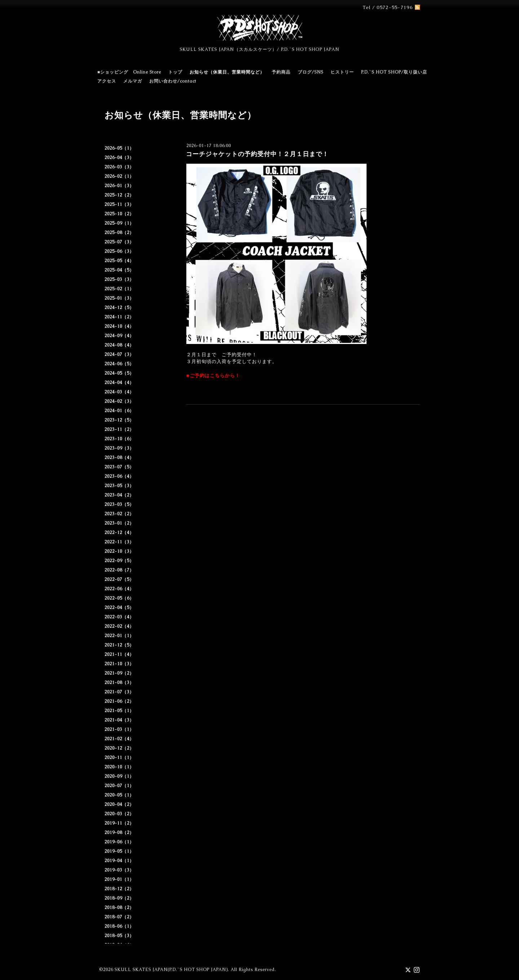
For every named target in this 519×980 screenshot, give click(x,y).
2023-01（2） (119, 523)
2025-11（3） (119, 204)
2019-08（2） (119, 833)
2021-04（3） (119, 720)
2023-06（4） (119, 476)
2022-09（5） (119, 561)
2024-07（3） (119, 354)
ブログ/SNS (310, 72)
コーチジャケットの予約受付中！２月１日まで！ (257, 154)
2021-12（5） (119, 645)
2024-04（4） (119, 383)
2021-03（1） (119, 729)
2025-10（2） (119, 214)
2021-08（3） (119, 683)
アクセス (107, 81)
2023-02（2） (119, 514)
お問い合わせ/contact (173, 81)
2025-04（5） (119, 270)
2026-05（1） (119, 148)
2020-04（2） (119, 804)
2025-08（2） (119, 233)
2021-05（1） (119, 711)
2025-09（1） (119, 223)
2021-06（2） (119, 701)
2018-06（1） (119, 926)
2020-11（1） (119, 758)
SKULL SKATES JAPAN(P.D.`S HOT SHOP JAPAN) (171, 970)
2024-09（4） (119, 336)
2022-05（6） (119, 598)
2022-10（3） (119, 551)
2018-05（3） (119, 936)
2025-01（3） (119, 298)
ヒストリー (342, 72)
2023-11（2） (119, 429)
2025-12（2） (119, 195)
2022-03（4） (119, 617)
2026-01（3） (119, 186)
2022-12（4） (119, 533)
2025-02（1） (119, 289)
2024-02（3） (119, 401)
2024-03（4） (119, 392)
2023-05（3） (119, 486)
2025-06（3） (119, 251)
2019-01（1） (119, 879)
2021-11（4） (119, 654)
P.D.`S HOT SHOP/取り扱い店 (394, 72)
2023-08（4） (119, 458)
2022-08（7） (119, 570)
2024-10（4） (119, 326)
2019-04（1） (119, 861)
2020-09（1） (119, 776)
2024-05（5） (119, 373)
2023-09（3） (119, 448)
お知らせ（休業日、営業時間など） (227, 72)
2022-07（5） (119, 579)
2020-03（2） (119, 814)
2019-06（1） (119, 842)
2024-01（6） (119, 411)
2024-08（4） (119, 345)
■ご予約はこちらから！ (213, 376)
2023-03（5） (119, 504)
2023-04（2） (119, 495)
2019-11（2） (119, 823)
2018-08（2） (119, 908)
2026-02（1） (119, 176)
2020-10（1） (119, 767)
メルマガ (133, 81)
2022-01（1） (119, 636)
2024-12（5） (119, 308)
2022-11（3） (119, 542)
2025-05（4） (119, 261)
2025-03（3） (119, 279)
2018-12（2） (119, 889)
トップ (175, 72)
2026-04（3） (119, 158)
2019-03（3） (119, 870)
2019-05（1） (119, 851)
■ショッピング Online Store (129, 72)
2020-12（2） (119, 748)
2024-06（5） (119, 364)
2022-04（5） (119, 608)
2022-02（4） (119, 626)
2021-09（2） (119, 673)
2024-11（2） (119, 317)
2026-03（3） (119, 167)
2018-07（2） (119, 917)
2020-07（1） (119, 786)
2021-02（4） (119, 739)
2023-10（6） (119, 439)
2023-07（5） (119, 467)
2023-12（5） (119, 420)
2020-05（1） (119, 795)
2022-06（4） (119, 589)
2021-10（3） (119, 664)
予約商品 (281, 72)
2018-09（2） (119, 898)
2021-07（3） (119, 692)
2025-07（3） (119, 242)
